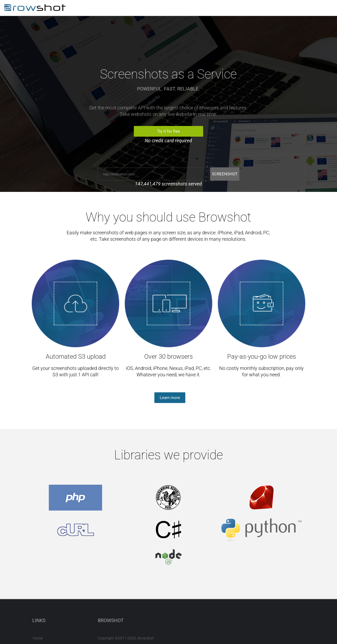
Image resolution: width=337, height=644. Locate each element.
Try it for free (168, 131)
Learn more (170, 398)
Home (38, 638)
